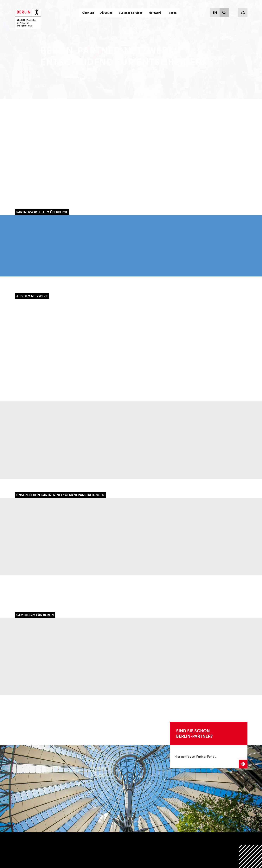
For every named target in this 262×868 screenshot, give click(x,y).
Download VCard (240, 186)
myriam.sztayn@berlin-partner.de (206, 179)
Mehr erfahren (27, 190)
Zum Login (177, 745)
